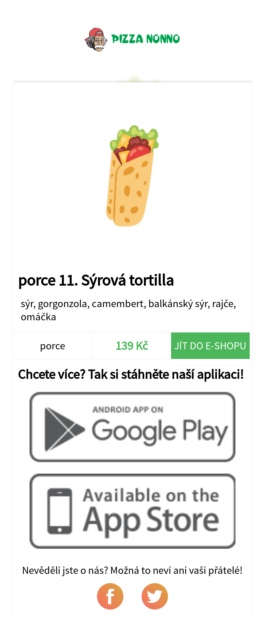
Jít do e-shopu (210, 346)
